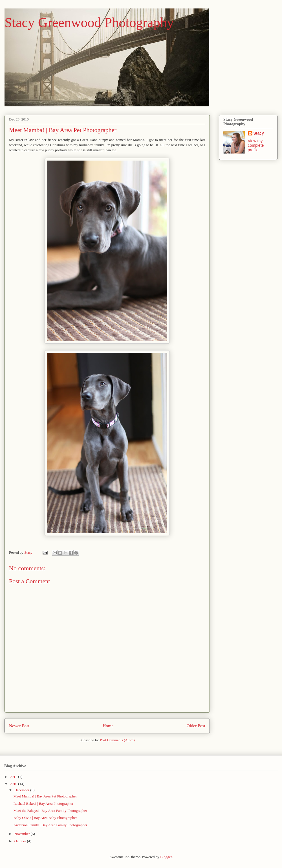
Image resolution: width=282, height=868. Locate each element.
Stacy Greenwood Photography (89, 22)
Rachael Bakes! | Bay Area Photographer (43, 804)
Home (108, 726)
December (22, 790)
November (23, 834)
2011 (14, 777)
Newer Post (19, 726)
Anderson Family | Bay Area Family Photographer (50, 825)
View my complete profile (256, 145)
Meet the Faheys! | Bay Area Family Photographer (50, 811)
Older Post (196, 726)
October (21, 841)
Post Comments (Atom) (117, 740)
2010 (14, 784)
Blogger (166, 857)
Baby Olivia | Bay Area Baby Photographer (45, 818)
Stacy (259, 133)
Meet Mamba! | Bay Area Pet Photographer (45, 796)
